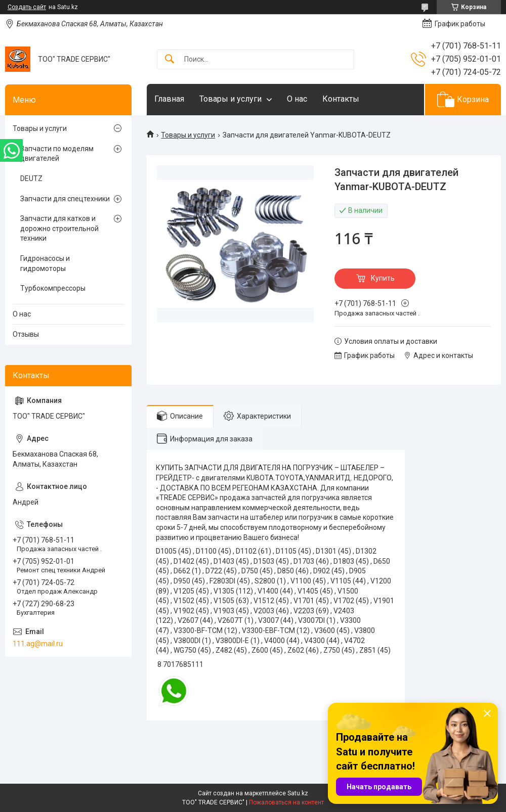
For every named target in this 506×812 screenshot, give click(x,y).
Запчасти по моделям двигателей (57, 154)
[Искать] (170, 59)
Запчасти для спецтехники (65, 199)
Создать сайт (27, 7)
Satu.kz (298, 793)
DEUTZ (31, 178)
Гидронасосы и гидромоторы (45, 263)
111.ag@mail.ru (38, 644)
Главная (169, 99)
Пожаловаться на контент (286, 802)
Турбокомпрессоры (53, 288)
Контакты (341, 99)
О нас (297, 99)
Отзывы (26, 334)
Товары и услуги (230, 99)
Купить (383, 278)
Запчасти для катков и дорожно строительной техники (59, 228)
